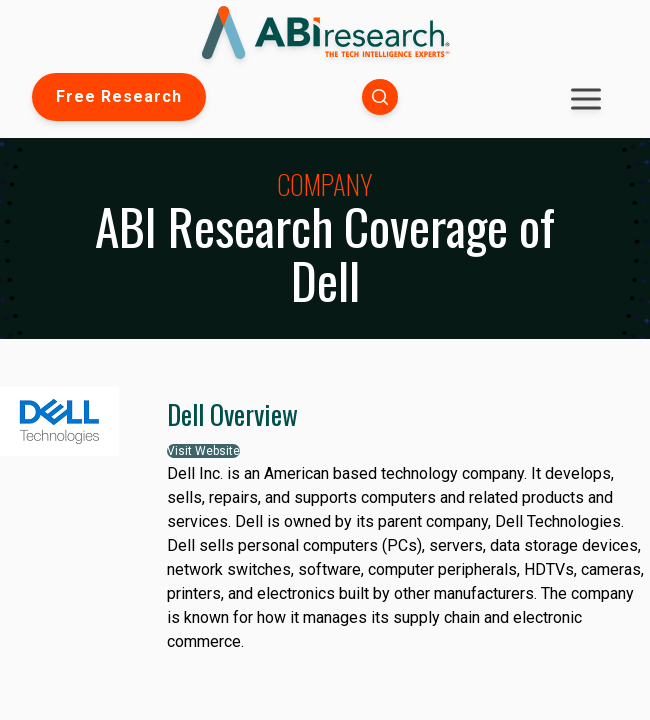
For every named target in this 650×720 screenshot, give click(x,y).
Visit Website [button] (203, 451)
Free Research (119, 96)
